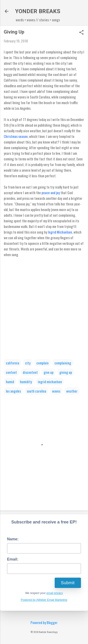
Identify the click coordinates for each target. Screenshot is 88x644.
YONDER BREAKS (38, 11)
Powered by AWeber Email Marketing (44, 600)
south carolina (36, 391)
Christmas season (16, 136)
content (11, 372)
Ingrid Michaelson (60, 232)
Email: (13, 559)
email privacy (55, 593)
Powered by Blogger (44, 622)
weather (72, 391)
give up (49, 372)
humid (10, 382)
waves (56, 391)
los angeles (13, 391)
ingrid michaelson (50, 382)
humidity (26, 382)
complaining (63, 363)
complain (42, 363)
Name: (13, 539)
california (13, 363)
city (28, 363)
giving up (66, 372)
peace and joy (51, 193)
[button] (81, 33)
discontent (30, 372)
